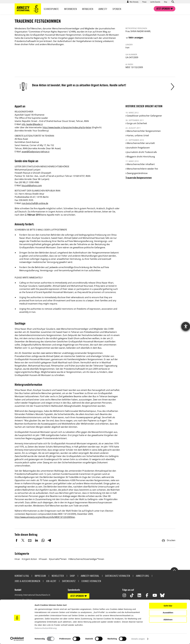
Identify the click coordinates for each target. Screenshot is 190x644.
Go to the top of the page (174, 570)
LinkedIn (36, 540)
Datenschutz (69, 581)
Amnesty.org (142, 576)
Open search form (173, 2)
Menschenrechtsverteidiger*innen (87, 559)
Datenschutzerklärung (46, 628)
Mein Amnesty (134, 2)
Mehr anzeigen (136, 38)
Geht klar (168, 606)
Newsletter (58, 576)
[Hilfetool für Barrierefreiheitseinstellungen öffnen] (186, 326)
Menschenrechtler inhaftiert (141, 164)
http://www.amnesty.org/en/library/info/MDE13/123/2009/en (45, 517)
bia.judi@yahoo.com (32, 185)
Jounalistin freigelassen (138, 148)
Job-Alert (51, 581)
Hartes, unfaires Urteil (138, 135)
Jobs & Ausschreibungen (27, 581)
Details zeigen (138, 639)
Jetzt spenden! (163, 9)
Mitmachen (88, 9)
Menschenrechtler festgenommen (144, 131)
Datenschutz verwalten (118, 576)
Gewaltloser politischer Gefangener (144, 116)
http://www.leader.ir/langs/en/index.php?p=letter (67, 127)
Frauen (44, 559)
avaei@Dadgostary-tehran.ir (36, 152)
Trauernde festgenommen (139, 178)
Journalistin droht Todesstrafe (142, 152)
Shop (166, 2)
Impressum (40, 576)
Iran (18, 559)
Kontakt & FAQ (22, 576)
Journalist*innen (58, 559)
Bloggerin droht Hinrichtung (141, 157)
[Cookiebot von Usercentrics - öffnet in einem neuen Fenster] (17, 639)
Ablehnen (168, 620)
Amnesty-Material (90, 576)
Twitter (23, 540)
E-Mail (30, 540)
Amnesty (103, 9)
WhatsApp (43, 540)
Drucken (168, 540)
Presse (144, 2)
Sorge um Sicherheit (137, 123)
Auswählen (168, 613)
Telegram (49, 540)
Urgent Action (30, 559)
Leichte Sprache (155, 2)
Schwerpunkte (51, 9)
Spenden (117, 9)
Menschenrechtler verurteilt (141, 143)
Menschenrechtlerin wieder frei (142, 169)
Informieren (70, 9)
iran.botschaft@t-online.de (35, 203)
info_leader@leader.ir (32, 124)
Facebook (17, 540)
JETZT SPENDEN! (77, 596)
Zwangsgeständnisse (137, 173)
